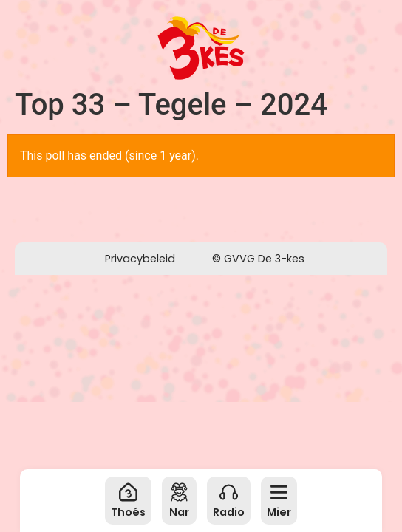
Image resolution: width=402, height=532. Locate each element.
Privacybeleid (140, 259)
